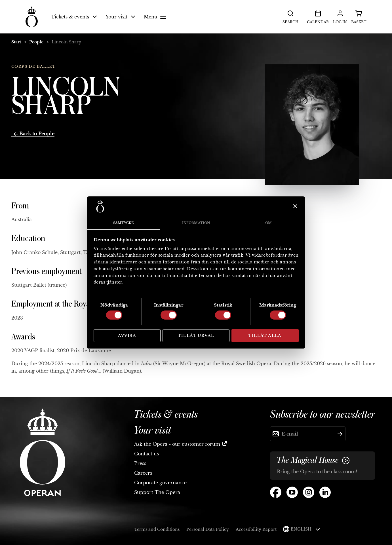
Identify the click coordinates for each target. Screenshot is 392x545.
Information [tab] (196, 223)
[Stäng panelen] (295, 206)
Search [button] (290, 16)
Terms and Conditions (157, 529)
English (305, 529)
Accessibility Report (256, 529)
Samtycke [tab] (124, 223)
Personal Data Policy (208, 529)
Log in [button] (340, 16)
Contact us (147, 454)
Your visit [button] (120, 17)
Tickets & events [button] (74, 17)
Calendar (318, 16)
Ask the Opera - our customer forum (177, 444)
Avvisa (127, 336)
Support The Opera (157, 492)
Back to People (34, 134)
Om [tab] (268, 223)
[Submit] (340, 434)
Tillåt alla (265, 336)
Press (140, 463)
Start (16, 42)
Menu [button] (156, 17)
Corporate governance (160, 483)
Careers (143, 473)
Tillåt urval (196, 336)
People (36, 42)
